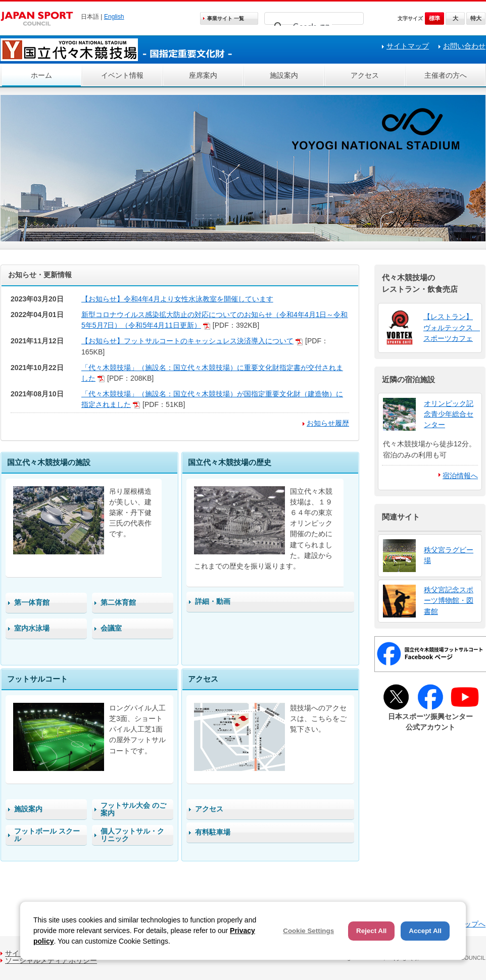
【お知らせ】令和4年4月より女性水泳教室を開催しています (177, 299)
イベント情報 (122, 75)
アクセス (365, 75)
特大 (476, 18)
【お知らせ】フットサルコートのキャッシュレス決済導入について (187, 341)
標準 (434, 18)
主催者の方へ (446, 75)
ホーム (41, 75)
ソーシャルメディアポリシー (51, 960)
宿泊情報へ (460, 476)
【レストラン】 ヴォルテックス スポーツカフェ (452, 327)
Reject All (371, 931)
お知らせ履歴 (328, 423)
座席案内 (203, 75)
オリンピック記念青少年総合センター (449, 414)
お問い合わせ (464, 46)
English (114, 17)
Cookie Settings (308, 931)
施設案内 (284, 75)
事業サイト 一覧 (226, 18)
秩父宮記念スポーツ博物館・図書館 (449, 600)
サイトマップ (408, 46)
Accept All (425, 931)
